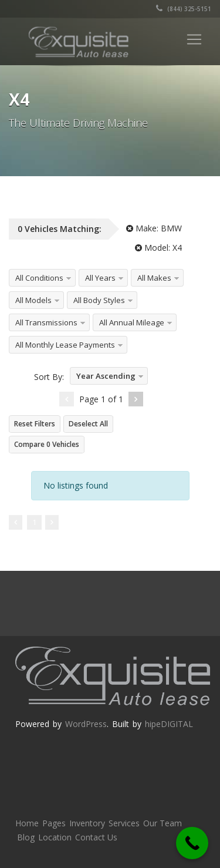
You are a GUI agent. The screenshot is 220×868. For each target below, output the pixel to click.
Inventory (87, 823)
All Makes (154, 278)
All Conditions (39, 278)
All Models (33, 300)
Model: (158, 248)
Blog (26, 837)
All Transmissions (46, 322)
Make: (154, 228)
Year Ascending (106, 376)
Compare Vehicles (47, 444)
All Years (100, 278)
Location (55, 837)
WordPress (86, 724)
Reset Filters (35, 424)
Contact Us (96, 837)
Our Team (163, 823)
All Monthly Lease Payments (65, 345)
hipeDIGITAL (169, 724)
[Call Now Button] (192, 843)
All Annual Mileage (132, 322)
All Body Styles (99, 300)
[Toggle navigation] (194, 39)
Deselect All (88, 424)
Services (124, 823)
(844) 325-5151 (184, 9)
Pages (54, 823)
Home (27, 823)
